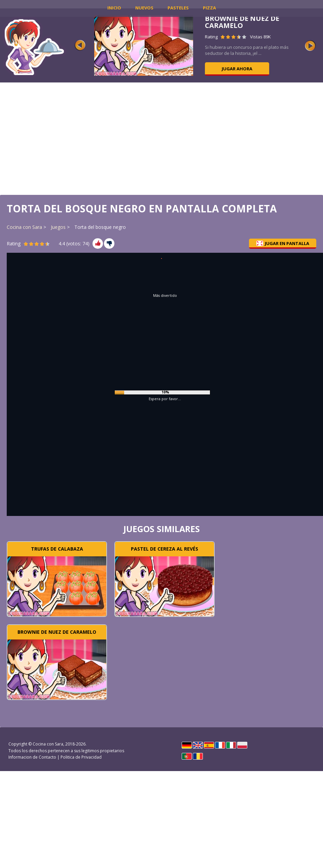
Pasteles (178, 8)
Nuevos (144, 8)
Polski (242, 745)
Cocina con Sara (24, 227)
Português (187, 756)
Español (209, 745)
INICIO (114, 8)
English (198, 745)
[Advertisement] (162, 138)
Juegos (58, 227)
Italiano (231, 745)
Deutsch (187, 745)
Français (220, 745)
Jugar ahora (237, 69)
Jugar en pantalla (283, 243)
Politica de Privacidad (81, 757)
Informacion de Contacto (32, 757)
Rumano (198, 756)
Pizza (209, 8)
